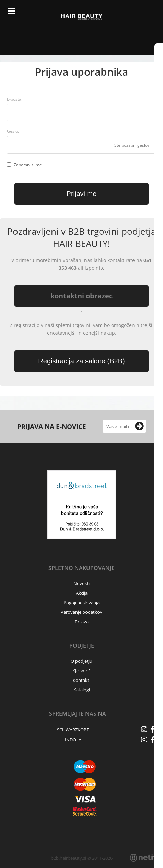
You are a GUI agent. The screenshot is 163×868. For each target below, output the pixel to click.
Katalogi (82, 690)
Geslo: (13, 131)
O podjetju (81, 661)
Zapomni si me (28, 165)
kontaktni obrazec (81, 296)
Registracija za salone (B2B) (81, 361)
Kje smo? (81, 671)
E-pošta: (15, 99)
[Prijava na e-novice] (139, 426)
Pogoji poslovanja (81, 603)
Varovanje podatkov (81, 612)
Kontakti (81, 680)
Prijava (134, 14)
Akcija (82, 593)
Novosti (81, 583)
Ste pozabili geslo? (132, 145)
